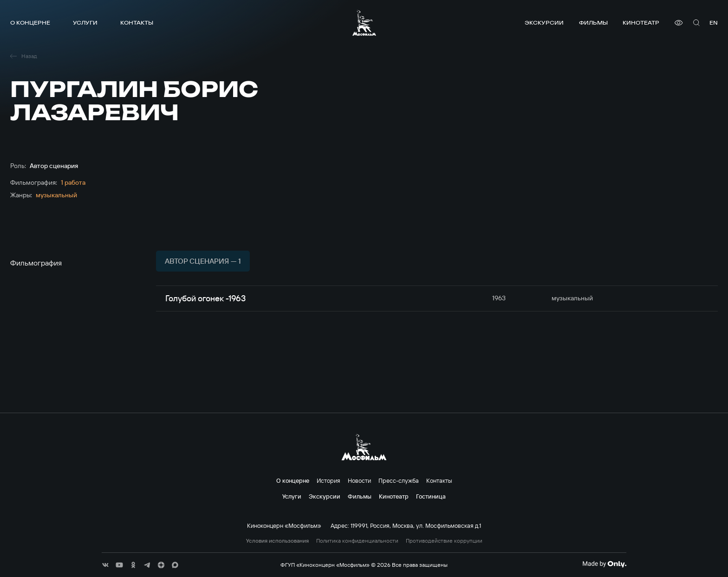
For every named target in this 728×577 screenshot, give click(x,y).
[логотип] (364, 23)
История (328, 480)
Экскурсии (544, 23)
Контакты (137, 23)
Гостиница (431, 496)
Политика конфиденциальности (357, 541)
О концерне (30, 23)
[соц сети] (105, 565)
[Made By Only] (604, 564)
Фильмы (593, 23)
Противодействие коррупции (444, 541)
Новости (359, 480)
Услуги (85, 23)
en (714, 23)
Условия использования (277, 541)
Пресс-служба (399, 480)
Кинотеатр (641, 23)
